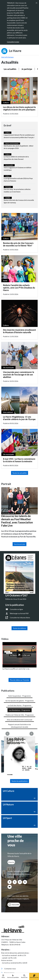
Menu (3, 976)
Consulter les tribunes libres (20, 618)
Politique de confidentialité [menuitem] (10, 961)
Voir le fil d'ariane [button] (7, 57)
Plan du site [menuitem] (5, 964)
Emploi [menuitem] (5, 949)
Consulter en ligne (16, 609)
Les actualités (10, 69)
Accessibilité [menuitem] (5, 957)
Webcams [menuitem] (6, 941)
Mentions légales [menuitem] (7, 959)
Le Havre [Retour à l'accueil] (11, 51)
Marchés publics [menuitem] (9, 936)
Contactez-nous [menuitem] (9, 928)
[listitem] (19, 656)
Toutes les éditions (19, 628)
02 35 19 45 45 (15, 904)
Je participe (27, 69)
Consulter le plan (13, 42)
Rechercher (24, 976)
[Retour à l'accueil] (19, 889)
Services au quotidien (13, 976)
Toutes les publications (20, 741)
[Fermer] (37, 3)
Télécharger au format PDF (19, 613)
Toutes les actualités (20, 473)
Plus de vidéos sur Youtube (19, 680)
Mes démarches (34, 976)
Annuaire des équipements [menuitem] (12, 945)
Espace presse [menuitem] (8, 932)
